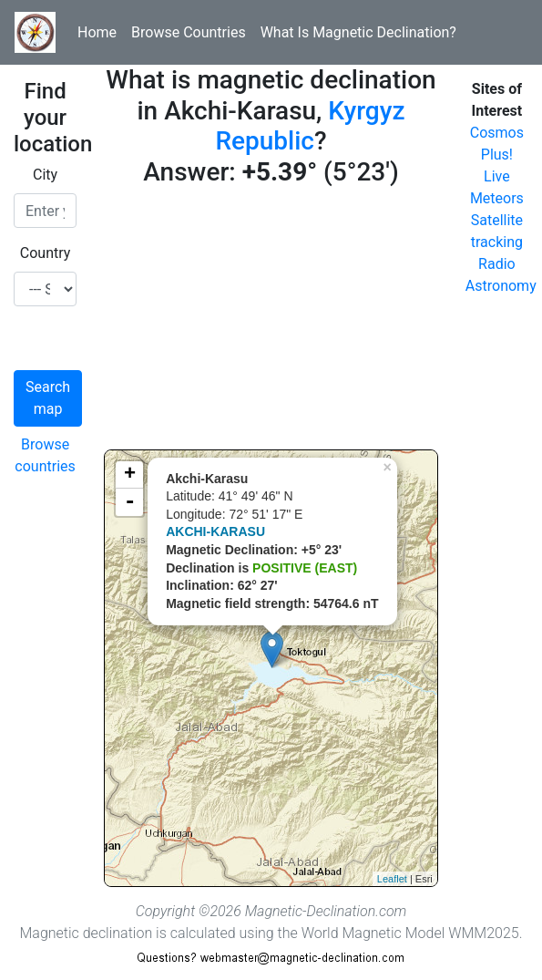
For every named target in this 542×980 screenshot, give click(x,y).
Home (97, 32)
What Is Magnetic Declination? (358, 32)
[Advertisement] (271, 322)
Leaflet (392, 879)
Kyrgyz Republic (310, 126)
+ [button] (130, 475)
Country (46, 253)
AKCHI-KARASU (215, 531)
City (45, 175)
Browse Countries (189, 32)
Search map (48, 398)
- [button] (129, 502)
